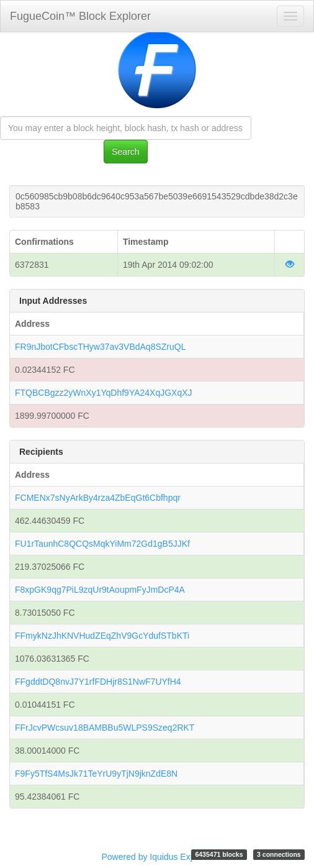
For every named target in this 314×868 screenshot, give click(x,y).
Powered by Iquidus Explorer (157, 857)
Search (125, 152)
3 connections (279, 854)
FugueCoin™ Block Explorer (80, 16)
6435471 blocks (219, 854)
